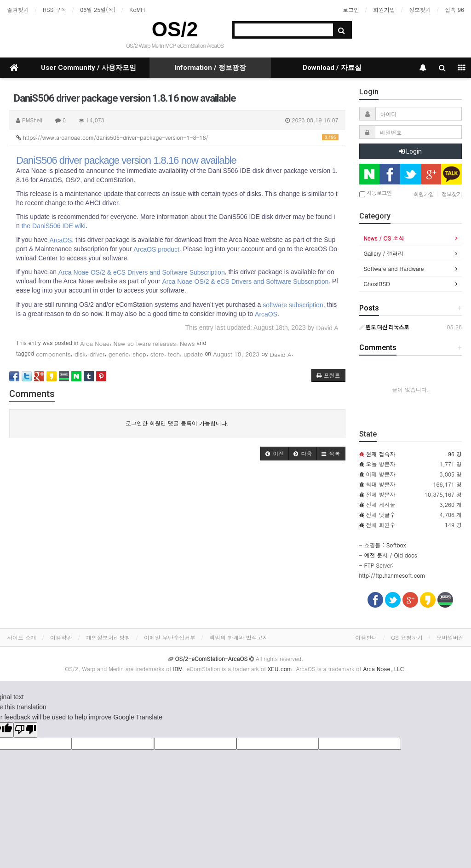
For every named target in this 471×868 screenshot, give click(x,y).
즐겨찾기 (18, 9)
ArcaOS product (156, 249)
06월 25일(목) (98, 9)
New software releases (145, 343)
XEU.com (280, 669)
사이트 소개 (22, 637)
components (53, 354)
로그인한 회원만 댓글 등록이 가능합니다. (177, 423)
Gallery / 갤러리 (384, 253)
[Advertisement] (177, 539)
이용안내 (366, 637)
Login (411, 151)
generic (119, 354)
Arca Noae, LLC (383, 669)
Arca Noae (95, 343)
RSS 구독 (55, 9)
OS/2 (175, 29)
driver (97, 354)
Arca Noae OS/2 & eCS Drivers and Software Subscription (142, 272)
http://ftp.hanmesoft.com (392, 575)
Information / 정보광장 (210, 68)
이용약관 (61, 637)
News (187, 343)
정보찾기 (420, 9)
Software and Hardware (394, 268)
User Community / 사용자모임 (89, 68)
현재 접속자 (381, 454)
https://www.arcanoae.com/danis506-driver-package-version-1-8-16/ (177, 137)
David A (281, 354)
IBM (178, 669)
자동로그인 (376, 193)
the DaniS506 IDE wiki (54, 226)
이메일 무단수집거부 (170, 637)
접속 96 (454, 9)
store (157, 354)
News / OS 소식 (384, 238)
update (193, 354)
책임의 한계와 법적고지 (239, 637)
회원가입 (384, 9)
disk (80, 354)
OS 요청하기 (407, 637)
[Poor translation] (25, 730)
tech (174, 354)
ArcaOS (60, 240)
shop (139, 354)
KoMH (137, 9)
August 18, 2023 (236, 354)
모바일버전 (450, 637)
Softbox (396, 545)
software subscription (293, 305)
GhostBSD (377, 284)
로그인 (351, 9)
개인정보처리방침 (108, 637)
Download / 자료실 (332, 68)
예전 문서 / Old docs (391, 555)
